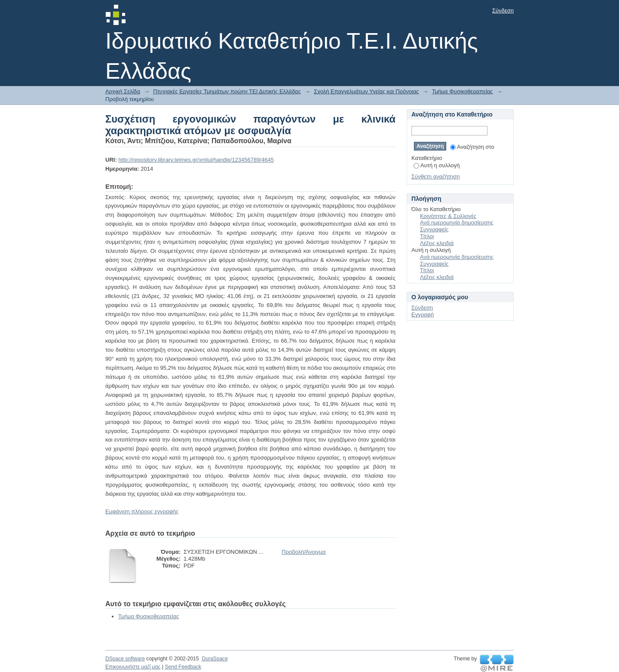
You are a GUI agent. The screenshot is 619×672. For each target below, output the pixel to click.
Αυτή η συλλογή (437, 165)
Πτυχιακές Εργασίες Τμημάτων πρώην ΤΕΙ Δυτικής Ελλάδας (227, 91)
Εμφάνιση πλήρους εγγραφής (142, 511)
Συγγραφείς (434, 229)
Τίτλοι (427, 236)
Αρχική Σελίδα (123, 91)
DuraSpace (215, 659)
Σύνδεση (503, 11)
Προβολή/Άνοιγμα (303, 552)
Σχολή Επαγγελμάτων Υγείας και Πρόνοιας (366, 91)
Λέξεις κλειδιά (437, 243)
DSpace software (125, 659)
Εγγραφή (423, 315)
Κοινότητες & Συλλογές (448, 216)
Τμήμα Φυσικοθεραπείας (463, 91)
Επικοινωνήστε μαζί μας (133, 667)
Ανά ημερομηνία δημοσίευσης (457, 222)
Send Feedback (183, 667)
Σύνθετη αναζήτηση (436, 176)
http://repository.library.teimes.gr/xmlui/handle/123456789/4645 (196, 160)
